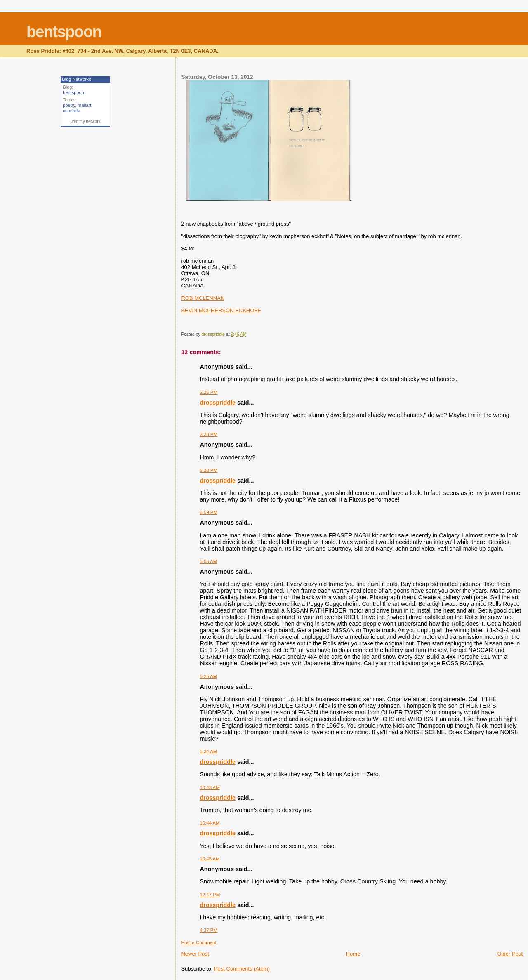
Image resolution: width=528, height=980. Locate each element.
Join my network (85, 121)
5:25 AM (208, 676)
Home (353, 954)
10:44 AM (210, 823)
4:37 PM (209, 930)
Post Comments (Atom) (242, 969)
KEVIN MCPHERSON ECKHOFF (221, 310)
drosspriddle (218, 403)
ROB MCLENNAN (203, 298)
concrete (71, 111)
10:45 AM (210, 859)
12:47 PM (210, 895)
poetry (69, 105)
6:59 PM (209, 512)
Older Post (510, 954)
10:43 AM (210, 787)
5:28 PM (209, 470)
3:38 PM (209, 434)
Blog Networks (77, 79)
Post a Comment (199, 942)
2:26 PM (209, 392)
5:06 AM (208, 561)
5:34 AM (208, 751)
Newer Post (195, 954)
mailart (84, 105)
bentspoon (64, 32)
